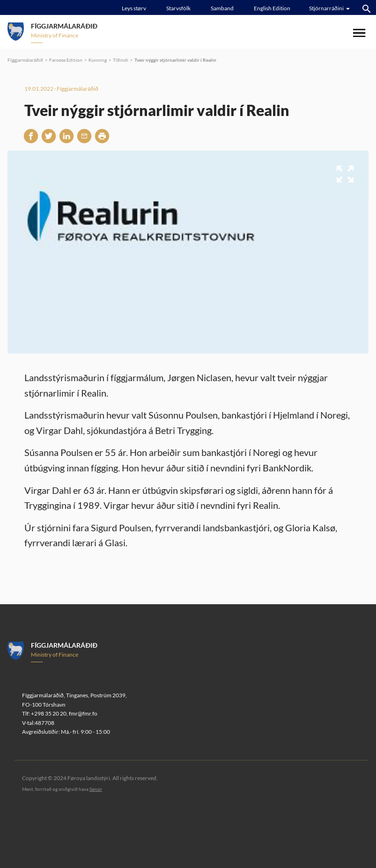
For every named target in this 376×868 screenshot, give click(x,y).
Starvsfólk (178, 8)
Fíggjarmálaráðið (25, 60)
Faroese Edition (66, 60)
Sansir (96, 789)
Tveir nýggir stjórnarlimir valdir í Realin (175, 60)
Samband (222, 8)
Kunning (98, 60)
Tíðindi (121, 60)
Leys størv (134, 8)
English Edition (272, 8)
